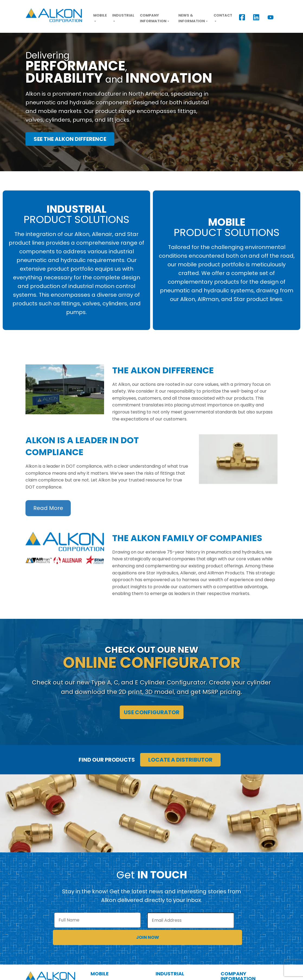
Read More (48, 508)
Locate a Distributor (180, 760)
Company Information (153, 18)
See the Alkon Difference (70, 139)
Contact (223, 15)
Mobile (100, 15)
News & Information (192, 18)
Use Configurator (152, 712)
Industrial (123, 15)
